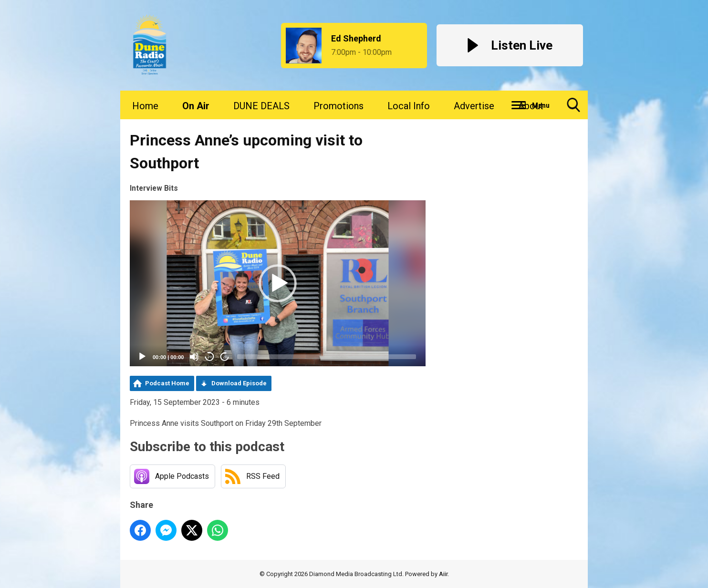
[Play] (142, 357)
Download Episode (239, 383)
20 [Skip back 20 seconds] (210, 357)
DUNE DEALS (261, 106)
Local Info (409, 106)
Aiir (443, 574)
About (531, 106)
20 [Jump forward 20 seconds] (225, 357)
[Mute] (194, 357)
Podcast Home (167, 383)
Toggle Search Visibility (573, 108)
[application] (278, 284)
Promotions (338, 106)
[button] (278, 283)
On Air (196, 106)
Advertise (474, 106)
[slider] (327, 357)
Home (145, 106)
